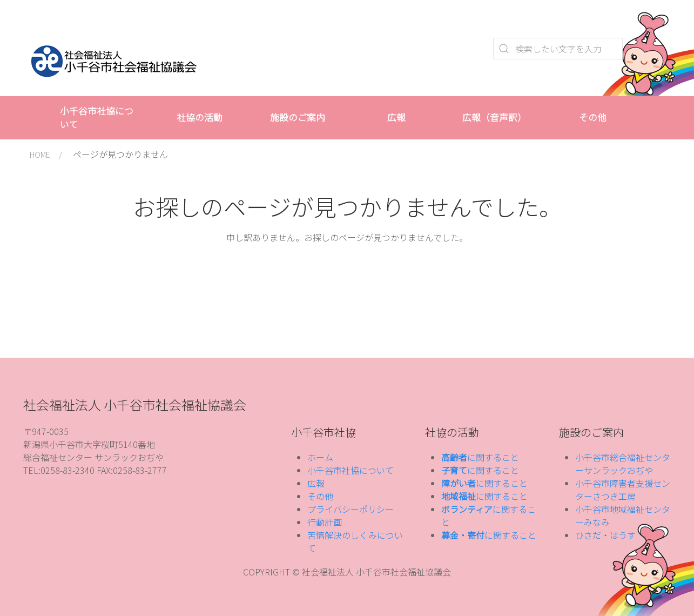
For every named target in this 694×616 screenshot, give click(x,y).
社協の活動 (200, 117)
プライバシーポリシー (351, 509)
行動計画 (325, 522)
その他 (593, 117)
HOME (40, 155)
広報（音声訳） (494, 117)
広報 (396, 117)
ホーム (320, 457)
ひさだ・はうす (605, 535)
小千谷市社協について (97, 118)
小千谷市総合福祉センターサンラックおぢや (623, 464)
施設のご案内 (298, 117)
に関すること (480, 457)
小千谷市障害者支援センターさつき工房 (623, 490)
